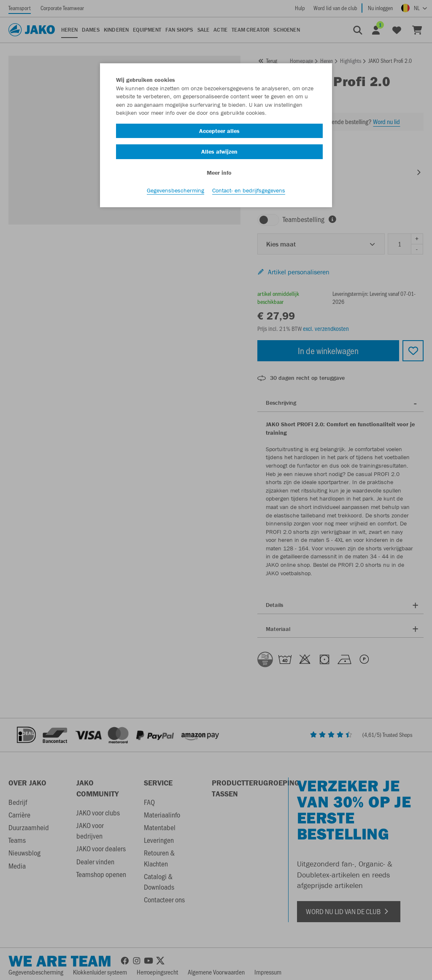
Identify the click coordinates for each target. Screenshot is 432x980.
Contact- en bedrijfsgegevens (249, 190)
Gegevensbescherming (175, 190)
